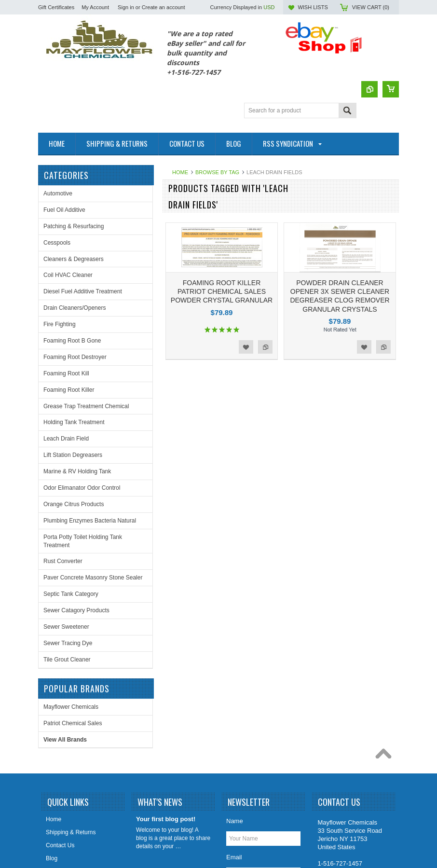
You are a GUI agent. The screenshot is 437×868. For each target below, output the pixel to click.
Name (235, 741)
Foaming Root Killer (69, 390)
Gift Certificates (56, 7)
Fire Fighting (60, 324)
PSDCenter (368, 837)
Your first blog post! (166, 739)
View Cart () (371, 7)
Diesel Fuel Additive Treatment (83, 291)
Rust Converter (63, 561)
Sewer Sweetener (66, 627)
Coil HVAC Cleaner (68, 275)
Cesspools (57, 243)
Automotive (58, 193)
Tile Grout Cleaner (67, 660)
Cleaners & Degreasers (74, 259)
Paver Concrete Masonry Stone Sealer (93, 578)
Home (180, 172)
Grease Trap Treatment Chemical (86, 406)
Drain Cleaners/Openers (75, 308)
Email (234, 777)
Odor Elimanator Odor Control (82, 488)
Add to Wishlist (246, 347)
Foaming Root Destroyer (75, 357)
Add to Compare (265, 347)
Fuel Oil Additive (64, 210)
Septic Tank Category (71, 594)
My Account (95, 7)
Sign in (126, 7)
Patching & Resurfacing (74, 226)
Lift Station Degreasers (73, 455)
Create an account (164, 7)
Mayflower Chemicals (187, 427)
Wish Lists (313, 7)
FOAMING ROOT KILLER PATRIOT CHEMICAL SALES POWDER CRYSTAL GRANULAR (222, 291)
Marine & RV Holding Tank (77, 471)
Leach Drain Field (66, 439)
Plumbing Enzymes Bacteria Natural (90, 521)
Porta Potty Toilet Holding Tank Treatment (83, 541)
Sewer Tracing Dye (68, 643)
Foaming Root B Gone (72, 341)
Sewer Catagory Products (76, 610)
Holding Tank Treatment (74, 422)
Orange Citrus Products (74, 504)
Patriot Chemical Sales (188, 444)
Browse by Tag (217, 172)
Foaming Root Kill (66, 373)
